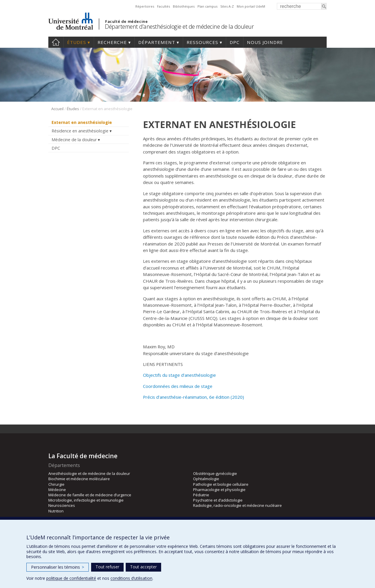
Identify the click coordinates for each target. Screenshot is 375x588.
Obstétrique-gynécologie (215, 473)
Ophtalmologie (206, 479)
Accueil (56, 42)
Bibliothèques (184, 6)
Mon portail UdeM (251, 6)
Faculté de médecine (126, 21)
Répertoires (145, 6)
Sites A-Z (227, 6)
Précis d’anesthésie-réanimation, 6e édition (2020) (194, 397)
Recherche (112, 42)
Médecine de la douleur (74, 140)
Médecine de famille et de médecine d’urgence (90, 495)
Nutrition (56, 511)
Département (157, 42)
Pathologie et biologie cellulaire (221, 484)
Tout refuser (107, 567)
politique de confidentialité (71, 578)
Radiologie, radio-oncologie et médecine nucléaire (237, 505)
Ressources (202, 42)
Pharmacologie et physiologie (219, 490)
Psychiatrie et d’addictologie (218, 500)
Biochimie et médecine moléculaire (79, 479)
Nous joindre (265, 42)
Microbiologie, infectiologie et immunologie (86, 500)
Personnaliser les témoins (58, 567)
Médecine (57, 490)
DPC (235, 42)
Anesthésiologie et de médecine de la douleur (89, 473)
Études (77, 42)
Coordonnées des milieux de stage (178, 386)
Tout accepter (143, 567)
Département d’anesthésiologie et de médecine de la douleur (179, 27)
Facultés (163, 6)
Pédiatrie (201, 495)
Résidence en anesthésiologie (80, 131)
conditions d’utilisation (131, 578)
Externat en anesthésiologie (82, 122)
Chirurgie (56, 484)
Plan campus (207, 6)
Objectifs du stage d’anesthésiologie (179, 375)
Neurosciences (62, 505)
